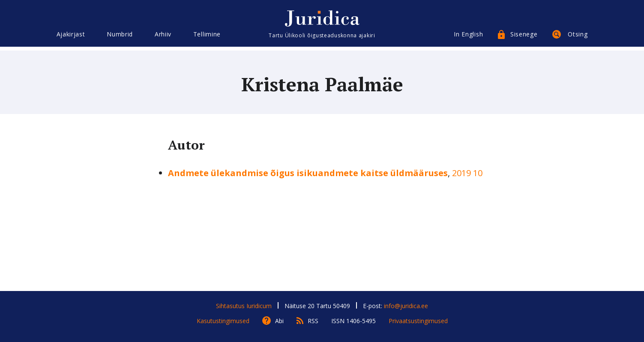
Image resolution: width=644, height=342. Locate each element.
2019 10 (467, 173)
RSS (313, 321)
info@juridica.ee (406, 306)
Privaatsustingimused (418, 321)
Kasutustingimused (223, 321)
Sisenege (524, 37)
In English (468, 37)
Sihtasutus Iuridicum (244, 306)
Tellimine (207, 37)
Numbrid (120, 37)
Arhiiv (163, 37)
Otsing (578, 37)
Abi (279, 321)
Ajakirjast (71, 37)
